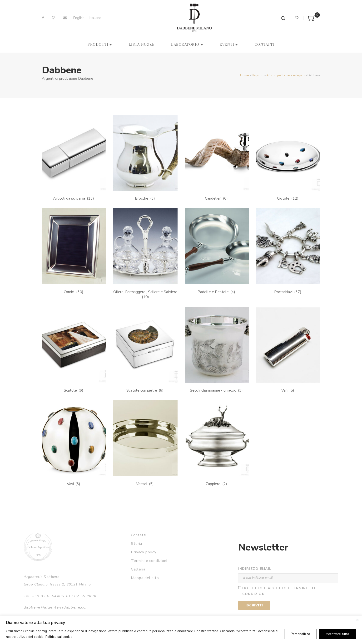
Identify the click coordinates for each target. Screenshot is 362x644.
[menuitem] (79, 18)
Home (244, 75)
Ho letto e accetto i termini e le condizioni (279, 591)
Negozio (258, 75)
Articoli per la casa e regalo (285, 75)
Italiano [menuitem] (95, 18)
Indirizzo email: (255, 569)
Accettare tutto (337, 634)
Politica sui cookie (59, 637)
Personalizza (300, 634)
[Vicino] (357, 620)
